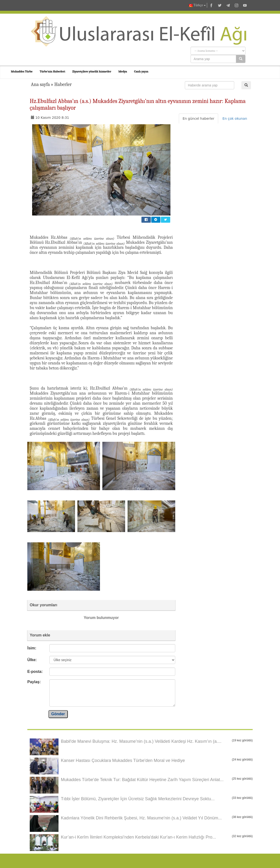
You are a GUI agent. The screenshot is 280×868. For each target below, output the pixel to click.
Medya (122, 71)
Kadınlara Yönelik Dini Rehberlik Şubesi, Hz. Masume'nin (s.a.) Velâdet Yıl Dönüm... (141, 818)
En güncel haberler (198, 119)
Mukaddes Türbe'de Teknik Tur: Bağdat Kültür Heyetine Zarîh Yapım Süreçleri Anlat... (142, 780)
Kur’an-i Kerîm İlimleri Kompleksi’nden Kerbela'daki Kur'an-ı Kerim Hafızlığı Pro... (138, 837)
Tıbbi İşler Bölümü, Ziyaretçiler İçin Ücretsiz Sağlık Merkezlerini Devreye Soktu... (138, 799)
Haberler (63, 84)
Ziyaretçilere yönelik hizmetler (92, 71)
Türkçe (197, 5)
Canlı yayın (141, 71)
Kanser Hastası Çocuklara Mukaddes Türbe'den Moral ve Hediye (123, 760)
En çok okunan (235, 119)
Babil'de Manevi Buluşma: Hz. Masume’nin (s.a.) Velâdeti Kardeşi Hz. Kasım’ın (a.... (141, 741)
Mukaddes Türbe (22, 71)
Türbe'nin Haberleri (52, 71)
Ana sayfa (40, 84)
